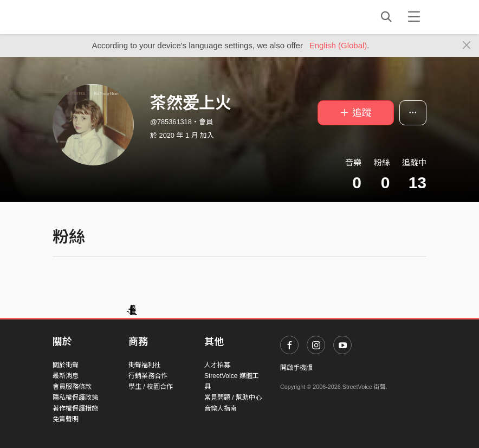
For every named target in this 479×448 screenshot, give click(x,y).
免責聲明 (66, 419)
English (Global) (338, 45)
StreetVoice (97, 17)
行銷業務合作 (148, 376)
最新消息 (66, 376)
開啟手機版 (296, 368)
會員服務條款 (72, 387)
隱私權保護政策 (75, 398)
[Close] (467, 46)
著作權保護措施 (75, 408)
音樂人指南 (221, 408)
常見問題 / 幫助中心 (233, 398)
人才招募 (217, 365)
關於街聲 (66, 365)
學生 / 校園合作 (151, 387)
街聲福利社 (145, 365)
